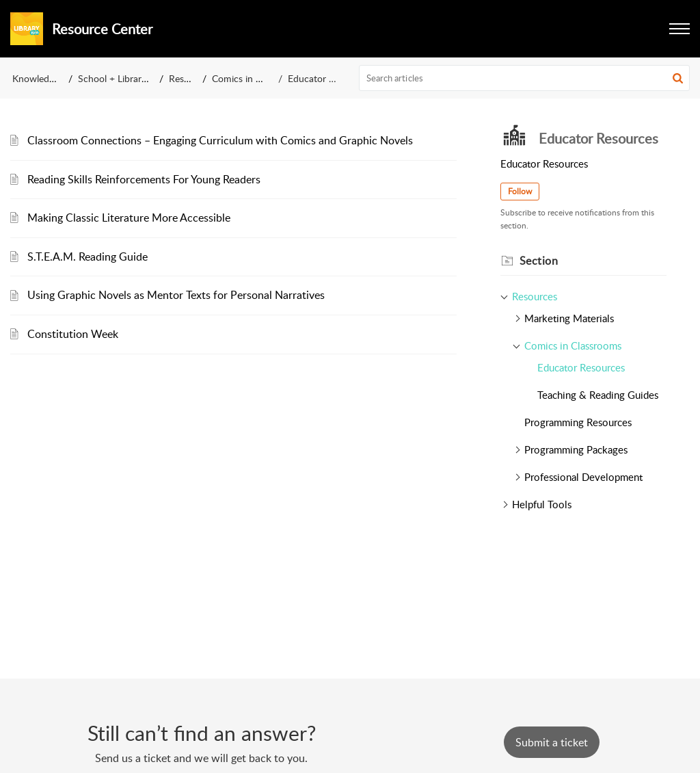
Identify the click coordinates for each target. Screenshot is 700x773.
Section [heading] (539, 261)
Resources (190, 78)
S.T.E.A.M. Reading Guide (87, 257)
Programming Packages (576, 449)
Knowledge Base (47, 78)
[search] (525, 78)
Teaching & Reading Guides (598, 395)
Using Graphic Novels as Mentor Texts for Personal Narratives (176, 295)
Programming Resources (578, 422)
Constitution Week (73, 334)
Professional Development (583, 477)
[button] (679, 29)
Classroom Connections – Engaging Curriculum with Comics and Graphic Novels (220, 140)
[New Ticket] (552, 742)
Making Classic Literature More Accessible (129, 218)
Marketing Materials (569, 318)
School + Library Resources (135, 78)
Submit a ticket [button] (552, 742)
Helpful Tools (542, 504)
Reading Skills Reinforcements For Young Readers (144, 179)
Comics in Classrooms (258, 78)
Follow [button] (520, 191)
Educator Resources (581, 367)
